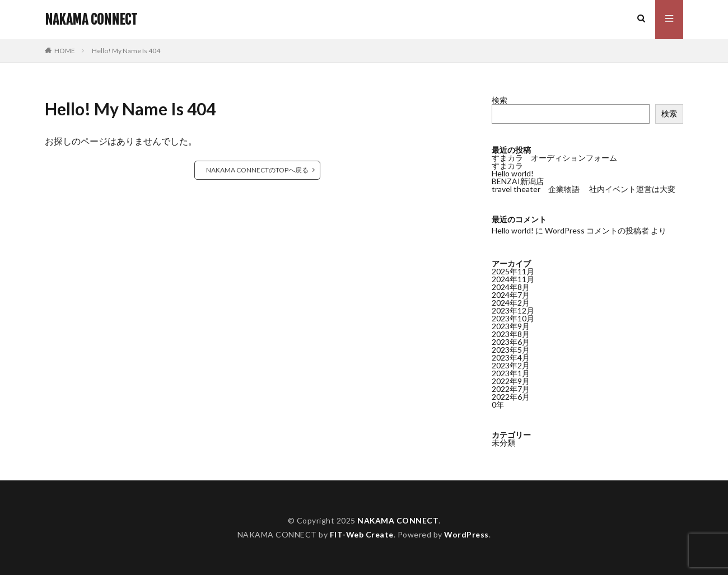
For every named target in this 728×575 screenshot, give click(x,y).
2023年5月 (511, 350)
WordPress (467, 534)
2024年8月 (511, 287)
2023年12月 (513, 310)
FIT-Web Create (361, 534)
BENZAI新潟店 (518, 181)
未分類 (503, 443)
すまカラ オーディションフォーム (554, 158)
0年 (498, 405)
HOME (65, 51)
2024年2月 (511, 303)
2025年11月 (513, 271)
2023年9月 (511, 326)
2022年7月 (511, 389)
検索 (500, 100)
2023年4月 (511, 357)
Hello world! (513, 173)
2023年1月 (511, 373)
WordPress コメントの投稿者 (597, 230)
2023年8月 (511, 334)
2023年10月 (513, 318)
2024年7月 (511, 295)
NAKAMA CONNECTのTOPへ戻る (257, 170)
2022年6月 (511, 397)
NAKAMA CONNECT (91, 20)
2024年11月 (513, 279)
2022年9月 (511, 381)
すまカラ (507, 165)
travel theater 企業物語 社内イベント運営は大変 (584, 189)
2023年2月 (511, 365)
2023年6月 (511, 342)
